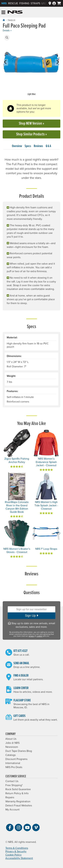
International (13, 763)
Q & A (48, 146)
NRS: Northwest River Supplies (15, 12)
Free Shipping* (14, 785)
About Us (11, 739)
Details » (7, 30)
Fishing (24, 3)
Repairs (10, 797)
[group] (32, 65)
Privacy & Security (16, 851)
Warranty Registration (18, 801)
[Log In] (54, 3)
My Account (12, 810)
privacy (32, 636)
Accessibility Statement (19, 858)
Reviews (38, 146)
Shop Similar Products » (32, 134)
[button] (7, 38)
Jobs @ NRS (12, 743)
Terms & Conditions (17, 848)
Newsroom (12, 747)
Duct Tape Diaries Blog (19, 751)
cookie (39, 636)
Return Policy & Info (17, 793)
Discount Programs (16, 759)
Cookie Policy (13, 855)
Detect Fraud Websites (19, 806)
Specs (28, 146)
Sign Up (31, 616)
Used (45, 3)
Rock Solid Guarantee (18, 789)
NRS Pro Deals (14, 767)
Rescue (13, 3)
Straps (35, 3)
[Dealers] (50, 3)
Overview (17, 146)
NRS (4, 3)
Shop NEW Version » (32, 124)
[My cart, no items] (59, 3)
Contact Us (12, 781)
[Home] (4, 20)
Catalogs (10, 755)
